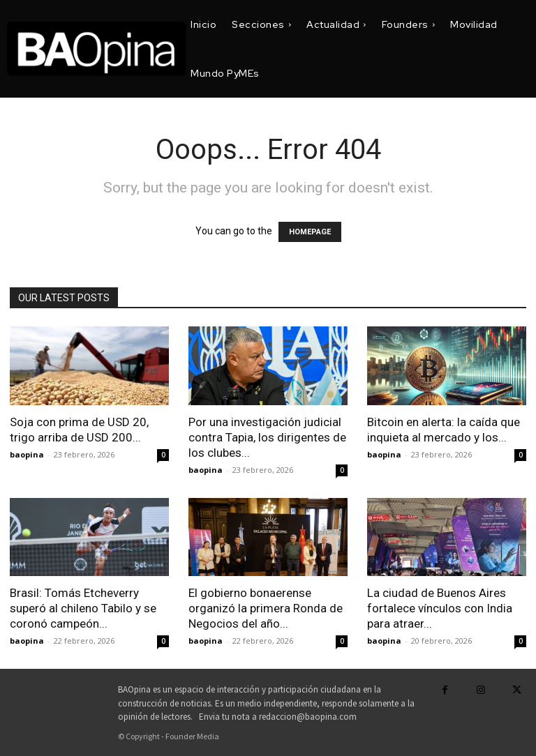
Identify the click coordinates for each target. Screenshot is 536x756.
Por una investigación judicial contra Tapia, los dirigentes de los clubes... (267, 437)
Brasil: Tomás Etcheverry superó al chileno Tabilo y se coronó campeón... (83, 608)
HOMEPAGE (310, 232)
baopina (27, 454)
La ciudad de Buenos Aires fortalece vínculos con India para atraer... (440, 608)
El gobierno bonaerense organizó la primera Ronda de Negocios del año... (266, 608)
